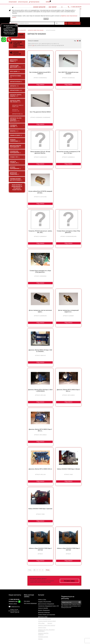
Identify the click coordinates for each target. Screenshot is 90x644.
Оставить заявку (69, 581)
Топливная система (43, 637)
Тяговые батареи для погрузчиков (47, 615)
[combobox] (61, 23)
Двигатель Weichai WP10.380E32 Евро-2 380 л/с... (40, 430)
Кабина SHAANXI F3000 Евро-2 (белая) (68, 469)
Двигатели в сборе (43, 617)
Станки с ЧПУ (55, 606)
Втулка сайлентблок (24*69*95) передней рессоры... (40, 192)
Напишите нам (15, 601)
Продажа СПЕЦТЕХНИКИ (45, 602)
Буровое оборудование (44, 610)
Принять (46, 19)
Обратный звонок (35, 2)
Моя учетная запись (29, 596)
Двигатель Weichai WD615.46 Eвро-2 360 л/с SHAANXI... (40, 351)
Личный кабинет (13, 2)
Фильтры (40, 639)
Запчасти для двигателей (44, 619)
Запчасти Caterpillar (43, 608)
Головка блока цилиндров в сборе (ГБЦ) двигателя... (68, 232)
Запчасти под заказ (23, 2)
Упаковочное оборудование (45, 606)
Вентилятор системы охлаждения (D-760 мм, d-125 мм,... (68, 152)
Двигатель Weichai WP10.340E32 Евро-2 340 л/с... (68, 390)
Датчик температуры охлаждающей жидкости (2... (68, 311)
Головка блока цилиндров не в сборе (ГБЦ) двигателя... (40, 271)
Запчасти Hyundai (43, 621)
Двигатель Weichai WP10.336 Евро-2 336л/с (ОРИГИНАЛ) (40, 390)
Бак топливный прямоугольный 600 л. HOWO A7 (40, 73)
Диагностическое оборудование (46, 604)
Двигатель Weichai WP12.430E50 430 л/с (40, 469)
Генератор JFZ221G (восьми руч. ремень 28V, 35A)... (40, 232)
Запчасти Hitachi (51, 621)
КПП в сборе (41, 623)
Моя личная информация (30, 603)
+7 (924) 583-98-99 (76, 7)
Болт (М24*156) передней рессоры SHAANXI (68, 73)
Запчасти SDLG (42, 627)
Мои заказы (27, 601)
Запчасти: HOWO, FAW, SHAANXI (47, 625)
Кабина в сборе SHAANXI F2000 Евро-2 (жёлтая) (40, 549)
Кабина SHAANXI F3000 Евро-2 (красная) (40, 509)
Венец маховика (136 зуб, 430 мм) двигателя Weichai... (40, 152)
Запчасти (50, 623)
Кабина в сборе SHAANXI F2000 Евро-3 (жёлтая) (68, 549)
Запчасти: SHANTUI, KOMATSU (43, 634)
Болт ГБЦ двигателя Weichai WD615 (40, 112)
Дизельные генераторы (44, 612)
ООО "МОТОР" (53, 7)
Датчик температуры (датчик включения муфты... (40, 311)
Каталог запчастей (39, 7)
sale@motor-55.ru (16, 607)
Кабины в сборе (42, 599)
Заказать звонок (13, 604)
